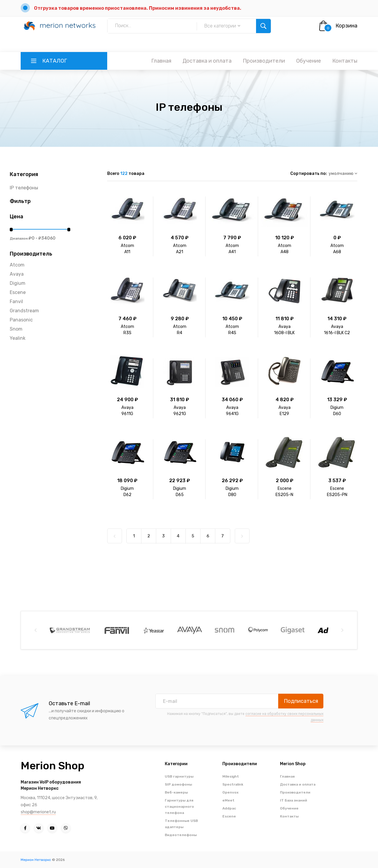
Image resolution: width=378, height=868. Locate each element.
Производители (264, 61)
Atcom (17, 265)
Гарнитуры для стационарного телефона (179, 807)
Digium (18, 283)
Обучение (309, 61)
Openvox (230, 792)
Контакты (345, 61)
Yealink (18, 338)
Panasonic (21, 320)
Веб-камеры (176, 792)
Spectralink (233, 784)
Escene (18, 292)
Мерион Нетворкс (36, 860)
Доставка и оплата (207, 61)
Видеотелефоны (181, 835)
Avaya (17, 274)
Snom (16, 329)
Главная (161, 61)
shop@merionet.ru (38, 812)
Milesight (231, 776)
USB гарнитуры (179, 776)
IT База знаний (294, 800)
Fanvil (16, 301)
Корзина (346, 26)
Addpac (229, 808)
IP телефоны (24, 188)
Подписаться (301, 701)
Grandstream (24, 311)
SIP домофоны (178, 784)
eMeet (228, 800)
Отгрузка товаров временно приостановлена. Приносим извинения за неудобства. (138, 8)
